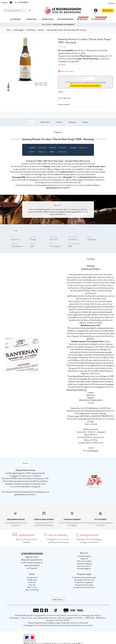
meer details (62, 65)
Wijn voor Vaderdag (32, 590)
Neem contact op (58, 600)
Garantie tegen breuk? (85, 98)
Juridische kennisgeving (84, 564)
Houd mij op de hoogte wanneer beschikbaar (85, 86)
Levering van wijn (32, 577)
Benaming (72, 122)
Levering (85, 92)
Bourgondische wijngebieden (84, 582)
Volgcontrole (84, 559)
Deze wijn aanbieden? (85, 104)
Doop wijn (32, 585)
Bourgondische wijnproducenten (84, 587)
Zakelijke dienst (32, 580)
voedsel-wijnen (45, 122)
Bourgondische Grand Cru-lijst (84, 580)
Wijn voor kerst (32, 587)
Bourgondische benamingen (84, 585)
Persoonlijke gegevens (84, 568)
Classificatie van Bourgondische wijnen (84, 577)
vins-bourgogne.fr (93, 451)
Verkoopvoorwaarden (84, 566)
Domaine (85, 122)
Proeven (31, 122)
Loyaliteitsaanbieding (84, 556)
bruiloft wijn (32, 582)
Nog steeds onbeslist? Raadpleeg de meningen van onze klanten (89, 541)
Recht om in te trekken (84, 561)
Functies (59, 122)
